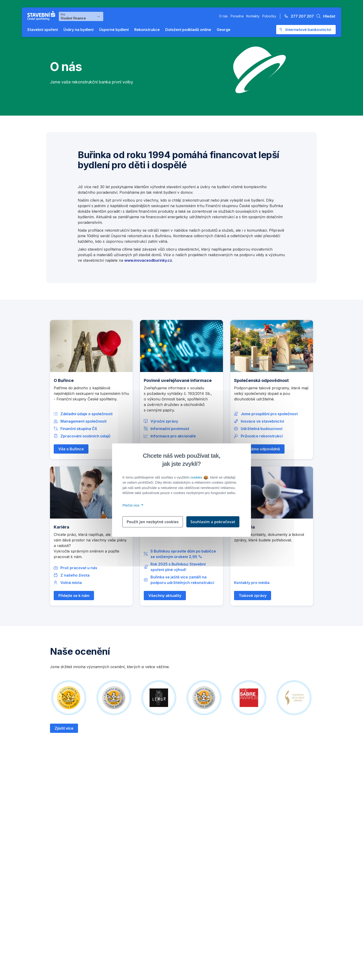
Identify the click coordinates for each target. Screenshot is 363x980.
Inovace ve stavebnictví (262, 421)
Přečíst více (132, 505)
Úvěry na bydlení (78, 30)
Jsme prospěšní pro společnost (269, 414)
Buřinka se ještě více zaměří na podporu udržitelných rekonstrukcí (182, 580)
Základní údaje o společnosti (86, 414)
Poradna (237, 16)
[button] (325, 16)
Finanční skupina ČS (79, 429)
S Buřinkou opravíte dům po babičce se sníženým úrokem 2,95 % (183, 554)
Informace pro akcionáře (173, 436)
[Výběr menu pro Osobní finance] (81, 16)
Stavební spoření (43, 30)
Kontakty (253, 16)
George (224, 30)
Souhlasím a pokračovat (213, 522)
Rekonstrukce (147, 30)
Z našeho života (75, 575)
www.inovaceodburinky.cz (148, 260)
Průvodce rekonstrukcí (262, 436)
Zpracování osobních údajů (85, 436)
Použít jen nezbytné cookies (153, 522)
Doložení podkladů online (188, 30)
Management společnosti (83, 421)
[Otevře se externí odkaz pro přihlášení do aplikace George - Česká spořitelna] (306, 30)
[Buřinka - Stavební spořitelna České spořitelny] (42, 16)
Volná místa (71, 583)
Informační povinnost (170, 429)
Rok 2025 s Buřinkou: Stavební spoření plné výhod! (178, 567)
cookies (199, 477)
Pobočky (269, 16)
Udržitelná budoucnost (262, 429)
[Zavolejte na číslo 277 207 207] (298, 16)
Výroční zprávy (164, 421)
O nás (223, 16)
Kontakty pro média (252, 583)
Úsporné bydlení (114, 30)
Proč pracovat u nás (79, 568)
